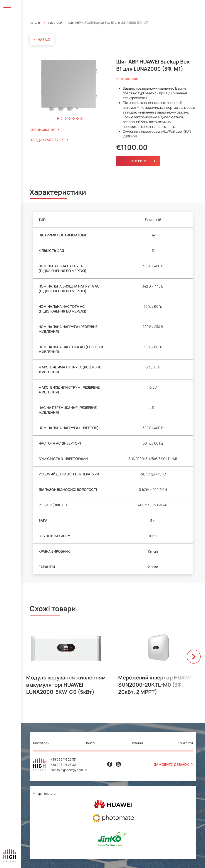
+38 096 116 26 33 (63, 759)
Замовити (138, 161)
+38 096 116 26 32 (63, 765)
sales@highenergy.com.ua (69, 770)
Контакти (185, 743)
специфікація (44, 130)
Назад (42, 40)
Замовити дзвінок (173, 764)
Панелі (90, 743)
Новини (137, 743)
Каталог (35, 23)
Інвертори (55, 23)
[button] (58, 119)
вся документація (49, 140)
